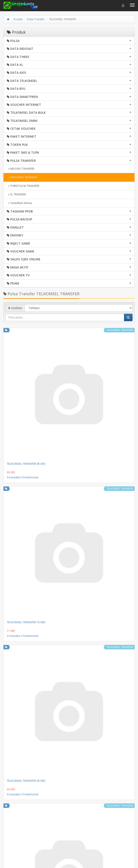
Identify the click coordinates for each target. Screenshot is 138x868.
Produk (18, 19)
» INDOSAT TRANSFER (21, 169)
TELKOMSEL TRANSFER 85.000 (26, 464)
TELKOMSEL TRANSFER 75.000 (26, 622)
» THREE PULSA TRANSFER (23, 186)
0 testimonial (30, 477)
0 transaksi (13, 477)
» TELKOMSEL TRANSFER (22, 177)
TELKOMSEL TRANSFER (120, 330)
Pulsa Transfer (36, 19)
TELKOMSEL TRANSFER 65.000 (26, 781)
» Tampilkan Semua (19, 203)
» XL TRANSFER (16, 194)
